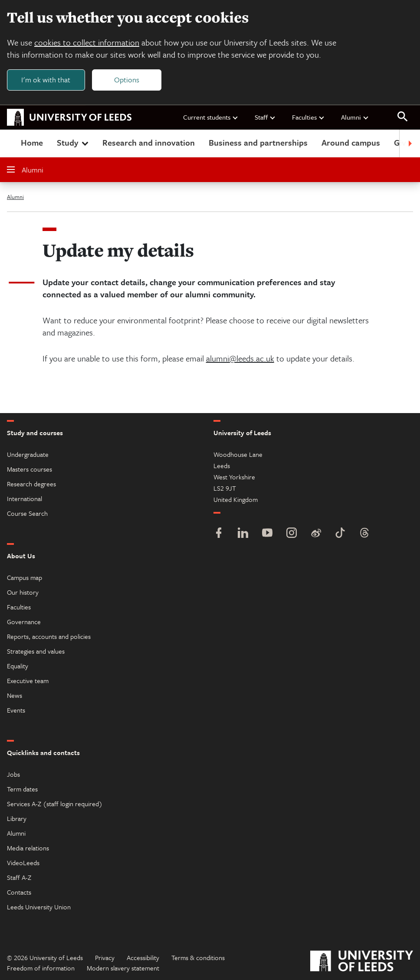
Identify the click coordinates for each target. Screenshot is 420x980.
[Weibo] (316, 534)
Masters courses (30, 469)
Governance (24, 622)
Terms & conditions (198, 957)
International (25, 498)
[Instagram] (292, 534)
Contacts (19, 892)
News (15, 695)
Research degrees (31, 484)
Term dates (22, 789)
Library (17, 818)
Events (16, 710)
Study (74, 142)
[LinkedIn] (243, 534)
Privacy (105, 957)
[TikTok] (340, 534)
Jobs (13, 774)
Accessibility (143, 957)
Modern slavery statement (123, 968)
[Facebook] (219, 534)
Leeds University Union (39, 907)
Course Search (27, 513)
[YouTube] (267, 534)
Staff (265, 117)
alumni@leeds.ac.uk (240, 358)
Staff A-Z (19, 877)
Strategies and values (36, 651)
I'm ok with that (46, 80)
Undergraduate (28, 454)
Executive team (28, 680)
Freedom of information (41, 968)
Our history (23, 592)
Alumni (355, 117)
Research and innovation (149, 142)
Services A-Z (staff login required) (55, 804)
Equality (18, 666)
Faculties (308, 117)
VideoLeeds (23, 863)
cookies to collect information (87, 42)
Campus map (25, 577)
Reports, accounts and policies (49, 636)
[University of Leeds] (362, 962)
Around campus (351, 142)
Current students (211, 117)
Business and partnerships (258, 142)
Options (127, 80)
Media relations (28, 848)
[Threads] (364, 534)
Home (32, 142)
